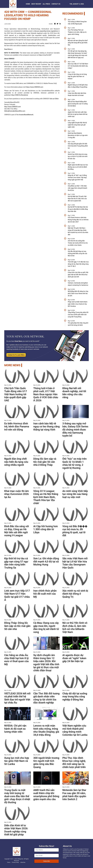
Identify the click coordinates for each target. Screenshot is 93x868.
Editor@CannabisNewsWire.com (15, 111)
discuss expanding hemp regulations (46, 31)
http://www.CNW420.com (13, 107)
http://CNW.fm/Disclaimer (20, 95)
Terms (9, 862)
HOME (28, 4)
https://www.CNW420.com (35, 87)
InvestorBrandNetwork (26, 115)
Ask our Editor (54, 99)
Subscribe (47, 861)
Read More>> (9, 49)
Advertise (23, 862)
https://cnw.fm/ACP (45, 55)
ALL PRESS (46, 4)
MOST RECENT (36, 4)
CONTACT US (56, 4)
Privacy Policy (15, 862)
